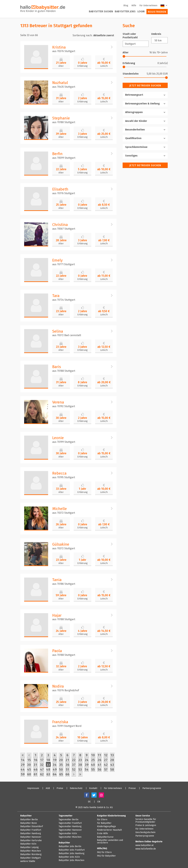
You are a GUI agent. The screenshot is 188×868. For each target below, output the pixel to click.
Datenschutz (76, 788)
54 (87, 769)
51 (68, 769)
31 (35, 765)
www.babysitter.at (144, 845)
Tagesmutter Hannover (70, 830)
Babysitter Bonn (29, 823)
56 (100, 769)
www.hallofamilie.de (146, 849)
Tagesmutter (66, 816)
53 (80, 769)
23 (80, 760)
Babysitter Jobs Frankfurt (72, 850)
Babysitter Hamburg (31, 834)
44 (23, 769)
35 (61, 765)
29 (23, 765)
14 (23, 760)
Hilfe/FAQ (102, 848)
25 (93, 760)
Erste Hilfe (102, 834)
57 (106, 769)
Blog (126, 6)
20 (61, 760)
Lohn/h (104, 66)
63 (48, 774)
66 (67, 774)
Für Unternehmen (148, 6)
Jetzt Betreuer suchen (145, 86)
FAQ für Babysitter (106, 856)
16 (36, 760)
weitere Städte (28, 861)
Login (141, 11)
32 (42, 765)
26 (100, 760)
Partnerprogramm (152, 788)
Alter (61, 66)
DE (89, 802)
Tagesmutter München (70, 837)
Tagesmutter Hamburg (70, 826)
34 (55, 765)
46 (36, 769)
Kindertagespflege (106, 826)
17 (42, 760)
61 (35, 774)
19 (55, 760)
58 (112, 769)
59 (23, 774)
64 (55, 774)
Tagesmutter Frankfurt (70, 823)
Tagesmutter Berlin (69, 820)
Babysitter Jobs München (71, 860)
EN (99, 802)
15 (29, 760)
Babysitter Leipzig (29, 847)
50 (61, 769)
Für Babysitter (104, 823)
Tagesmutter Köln (68, 834)
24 (87, 760)
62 (42, 774)
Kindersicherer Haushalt (109, 830)
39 (87, 765)
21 (67, 760)
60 (29, 774)
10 (93, 755)
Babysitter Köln (28, 844)
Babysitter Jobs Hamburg (72, 853)
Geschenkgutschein (145, 832)
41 (100, 765)
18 (48, 760)
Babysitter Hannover (31, 837)
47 (42, 769)
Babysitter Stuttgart (30, 858)
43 (112, 765)
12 (106, 755)
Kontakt (93, 788)
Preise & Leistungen (146, 825)
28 (112, 760)
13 (112, 755)
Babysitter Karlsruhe (31, 841)
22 (74, 760)
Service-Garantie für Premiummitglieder (146, 821)
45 (29, 769)
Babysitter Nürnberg (31, 854)
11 (99, 755)
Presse (132, 788)
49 (55, 769)
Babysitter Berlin (29, 820)
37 (74, 765)
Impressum (33, 788)
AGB (48, 788)
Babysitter (26, 816)
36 (68, 765)
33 (48, 765)
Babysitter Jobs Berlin (70, 846)
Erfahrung (82, 66)
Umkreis (156, 34)
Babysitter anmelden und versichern (110, 842)
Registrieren (157, 12)
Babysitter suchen (101, 11)
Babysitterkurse (105, 837)
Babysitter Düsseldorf (32, 826)
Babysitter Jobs (125, 11)
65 (61, 774)
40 (93, 765)
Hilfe (134, 6)
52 (74, 769)
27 (106, 760)
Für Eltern (102, 820)
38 (80, 765)
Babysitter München (31, 851)
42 (106, 765)
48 (48, 769)
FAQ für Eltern (104, 852)
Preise (60, 788)
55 (93, 769)
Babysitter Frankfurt (31, 830)
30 (29, 765)
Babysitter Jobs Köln (69, 857)
